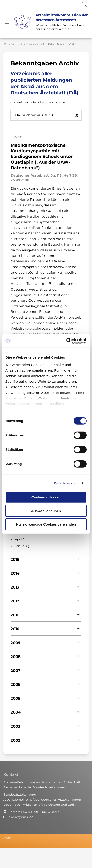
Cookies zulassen (46, 497)
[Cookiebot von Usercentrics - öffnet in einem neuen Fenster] (66, 341)
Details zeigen (66, 483)
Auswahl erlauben (46, 511)
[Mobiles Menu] (7, 22)
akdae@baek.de (21, 817)
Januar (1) (22, 546)
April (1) (20, 539)
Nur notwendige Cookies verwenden (46, 524)
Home (9, 44)
